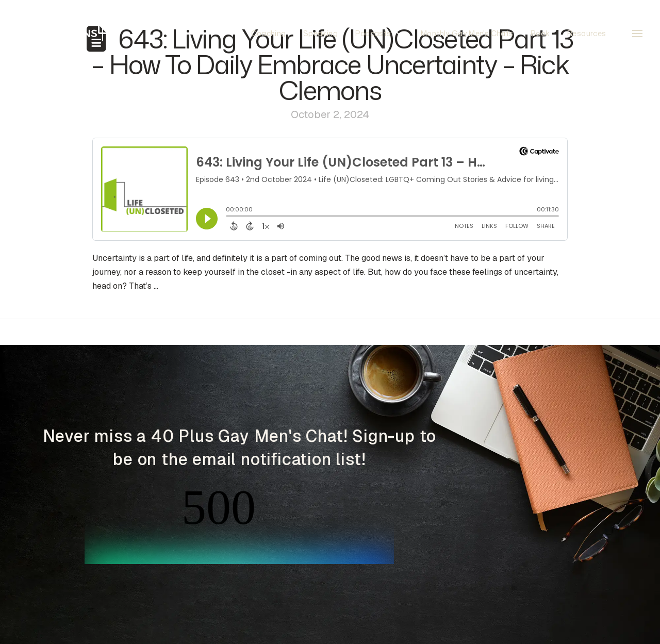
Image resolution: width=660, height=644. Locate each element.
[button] (637, 34)
